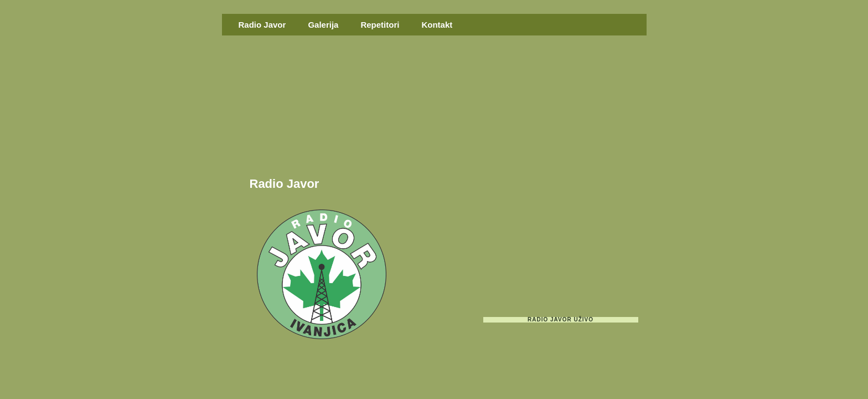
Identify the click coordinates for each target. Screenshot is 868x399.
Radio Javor (262, 25)
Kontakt (437, 25)
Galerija (323, 25)
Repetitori (380, 25)
